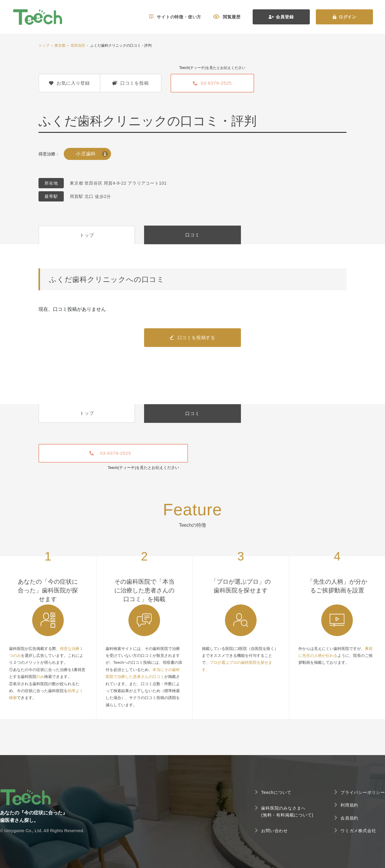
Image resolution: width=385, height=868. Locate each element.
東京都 (60, 45)
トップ (44, 45)
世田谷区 (78, 45)
